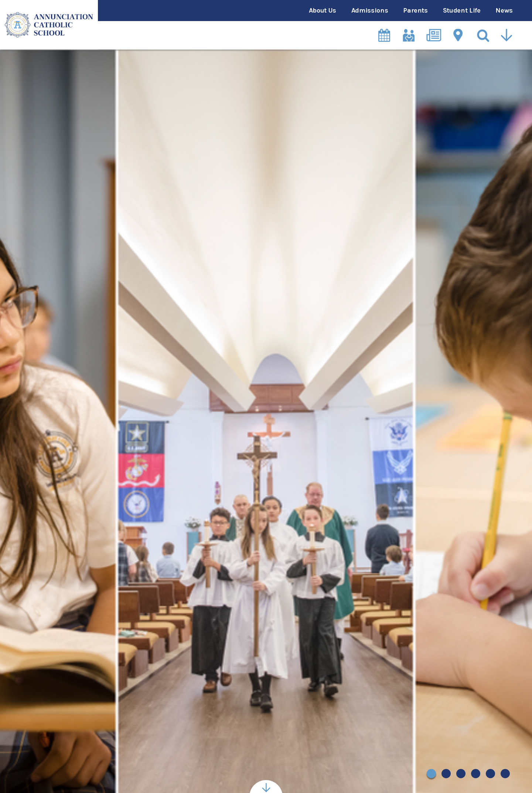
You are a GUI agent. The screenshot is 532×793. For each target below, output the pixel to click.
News (504, 10)
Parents (415, 10)
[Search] (483, 35)
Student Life (462, 10)
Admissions (370, 10)
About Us (323, 10)
